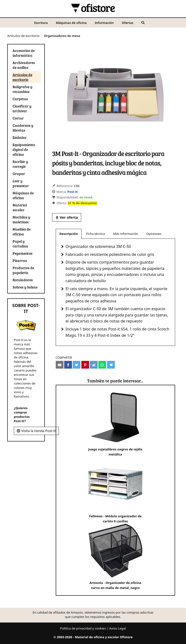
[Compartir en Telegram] (111, 365)
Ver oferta (67, 217)
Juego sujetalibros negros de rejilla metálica (115, 423)
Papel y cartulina (20, 244)
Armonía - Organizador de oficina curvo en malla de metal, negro (115, 557)
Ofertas (128, 23)
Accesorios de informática (24, 53)
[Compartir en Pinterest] (85, 365)
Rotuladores (23, 280)
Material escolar (20, 207)
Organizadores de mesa (62, 36)
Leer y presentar (21, 183)
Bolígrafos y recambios (23, 89)
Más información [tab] (126, 234)
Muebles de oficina (22, 231)
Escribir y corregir (20, 164)
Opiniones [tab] (154, 234)
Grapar (19, 174)
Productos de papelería (23, 270)
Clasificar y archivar (22, 108)
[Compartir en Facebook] (68, 365)
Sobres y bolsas (25, 287)
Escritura (41, 23)
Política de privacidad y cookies (83, 628)
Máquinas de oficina (71, 23)
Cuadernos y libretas (23, 128)
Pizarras (20, 260)
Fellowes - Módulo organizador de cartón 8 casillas (115, 490)
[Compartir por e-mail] (60, 365)
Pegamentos (23, 253)
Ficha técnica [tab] (95, 234)
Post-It (73, 192)
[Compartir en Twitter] (77, 365)
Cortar (18, 118)
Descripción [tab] (69, 234)
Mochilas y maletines (21, 219)
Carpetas (20, 99)
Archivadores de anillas (24, 65)
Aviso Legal (118, 628)
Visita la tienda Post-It (36, 431)
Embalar (20, 137)
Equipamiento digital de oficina (24, 149)
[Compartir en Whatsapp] (102, 365)
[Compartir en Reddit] (94, 365)
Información (104, 23)
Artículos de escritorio (23, 36)
